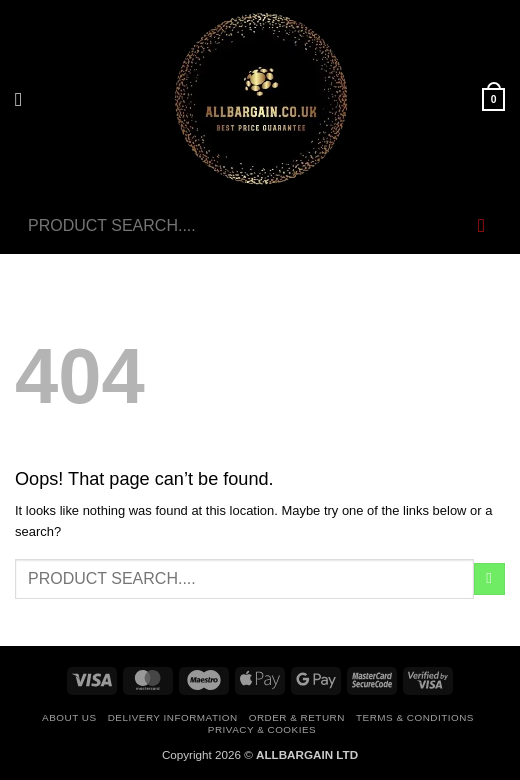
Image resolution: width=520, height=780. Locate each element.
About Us (69, 717)
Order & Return (297, 717)
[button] (25, 100)
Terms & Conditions (415, 717)
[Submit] (481, 226)
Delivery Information (173, 717)
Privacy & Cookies (262, 729)
